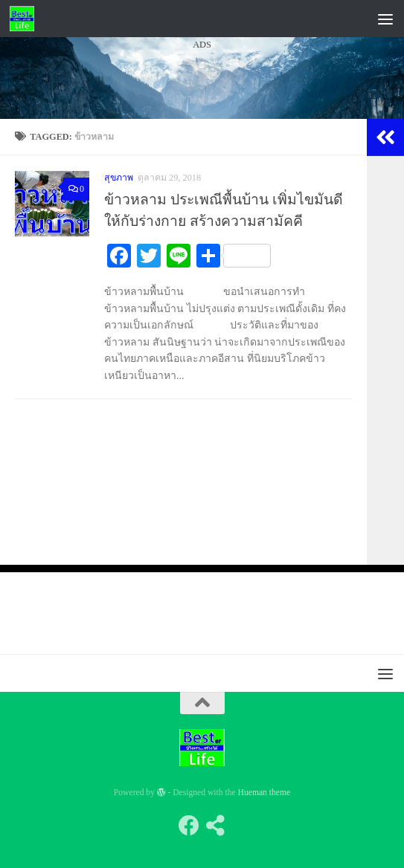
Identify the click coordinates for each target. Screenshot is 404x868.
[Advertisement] (202, 192)
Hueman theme (264, 793)
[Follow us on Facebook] (189, 826)
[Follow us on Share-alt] (216, 826)
